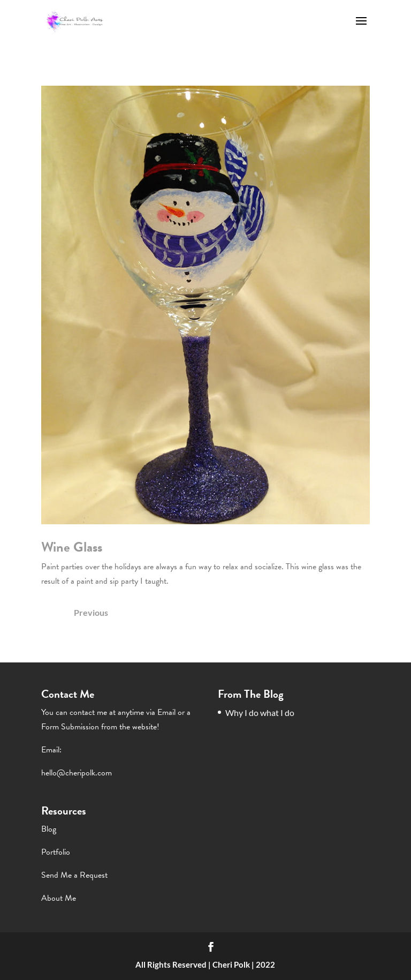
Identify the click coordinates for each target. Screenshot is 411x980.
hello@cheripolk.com (77, 773)
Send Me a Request (74, 875)
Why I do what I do (260, 713)
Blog (49, 829)
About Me (59, 898)
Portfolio (56, 852)
